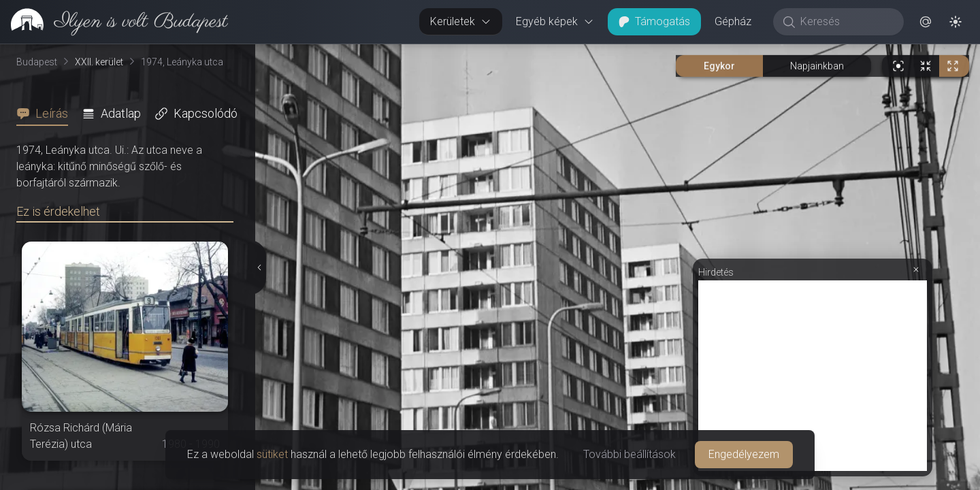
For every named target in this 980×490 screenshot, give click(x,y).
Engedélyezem (744, 454)
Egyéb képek (555, 21)
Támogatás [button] (654, 21)
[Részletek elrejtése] (258, 267)
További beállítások (630, 454)
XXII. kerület (99, 62)
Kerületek (461, 21)
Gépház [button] (733, 21)
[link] (114, 22)
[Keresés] (846, 22)
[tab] (46, 114)
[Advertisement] (813, 376)
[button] (926, 22)
